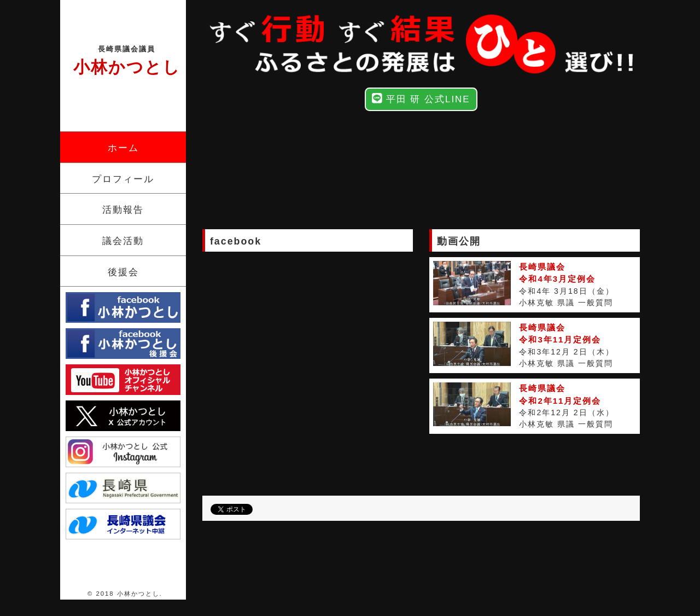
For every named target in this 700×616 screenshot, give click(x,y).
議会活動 (123, 241)
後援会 (123, 272)
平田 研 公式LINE (421, 99)
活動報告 (123, 210)
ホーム (123, 148)
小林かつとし (127, 60)
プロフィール (123, 179)
